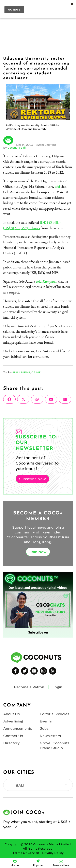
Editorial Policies (54, 714)
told (47, 281)
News (26, 372)
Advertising (13, 721)
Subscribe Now (32, 479)
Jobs (44, 729)
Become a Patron (29, 687)
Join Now (38, 552)
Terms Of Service (26, 853)
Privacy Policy (53, 853)
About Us (11, 714)
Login (57, 687)
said (57, 186)
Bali (16, 372)
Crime (36, 372)
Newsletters (50, 736)
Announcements (18, 729)
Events (46, 721)
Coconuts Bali (17, 148)
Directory (11, 743)
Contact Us (13, 736)
